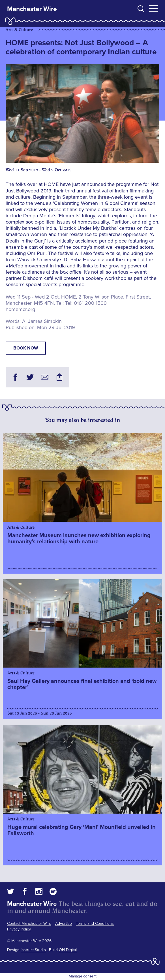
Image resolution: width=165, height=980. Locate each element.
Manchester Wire (32, 9)
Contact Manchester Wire (29, 924)
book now (26, 348)
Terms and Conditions (95, 924)
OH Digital (68, 950)
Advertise (64, 924)
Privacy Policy (19, 929)
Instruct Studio (33, 950)
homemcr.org (20, 309)
